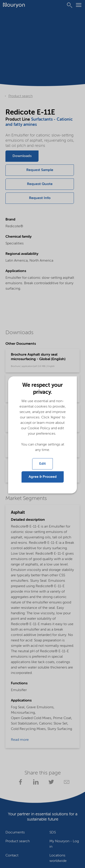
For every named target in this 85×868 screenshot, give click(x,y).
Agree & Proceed (43, 477)
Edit (42, 464)
